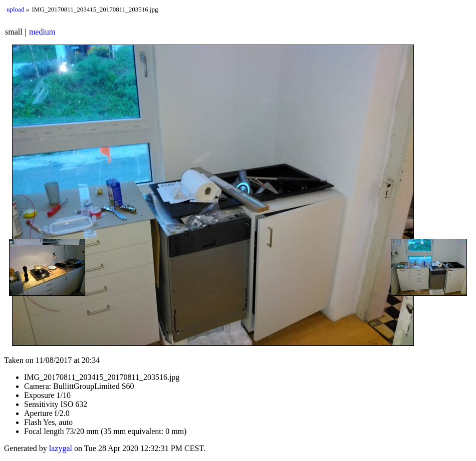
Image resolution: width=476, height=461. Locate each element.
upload (15, 9)
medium (42, 32)
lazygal (61, 448)
